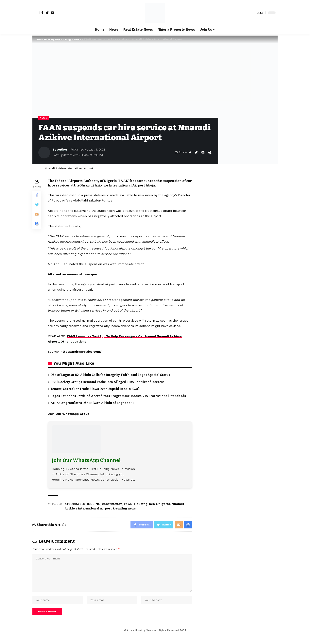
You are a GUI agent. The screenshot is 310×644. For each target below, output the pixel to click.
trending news (124, 513)
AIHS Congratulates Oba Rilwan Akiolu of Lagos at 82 (94, 407)
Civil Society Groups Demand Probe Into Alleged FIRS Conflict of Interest (110, 382)
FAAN (128, 508)
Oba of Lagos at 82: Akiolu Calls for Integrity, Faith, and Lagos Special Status (112, 375)
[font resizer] (260, 13)
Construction (112, 508)
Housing (141, 508)
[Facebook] (43, 13)
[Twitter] (47, 13)
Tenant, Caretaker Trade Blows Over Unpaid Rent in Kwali (97, 389)
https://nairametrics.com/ (81, 352)
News (44, 118)
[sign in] (36, 13)
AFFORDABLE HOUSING (82, 508)
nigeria (164, 508)
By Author (60, 150)
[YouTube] (52, 13)
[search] (252, 13)
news (153, 508)
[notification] (247, 13)
